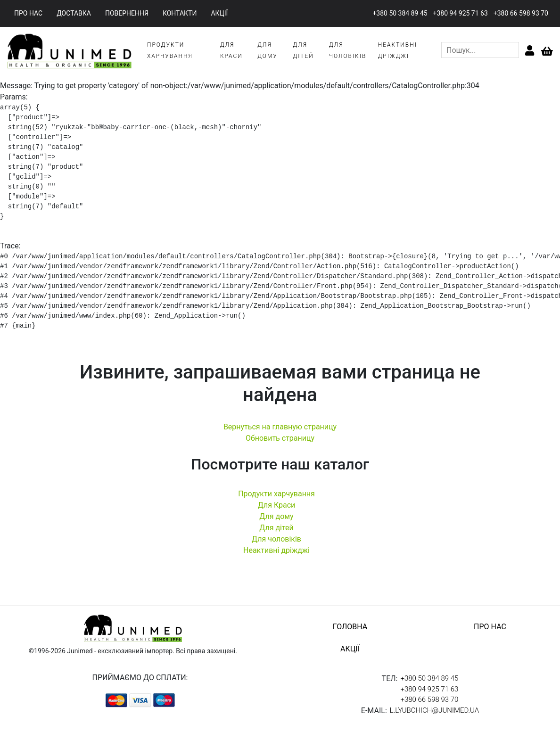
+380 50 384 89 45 (400, 13)
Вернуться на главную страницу (280, 427)
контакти (180, 13)
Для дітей (276, 528)
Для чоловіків (276, 539)
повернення (127, 13)
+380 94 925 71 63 (461, 13)
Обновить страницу (280, 438)
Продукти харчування (276, 494)
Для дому (276, 516)
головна (350, 627)
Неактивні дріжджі (276, 550)
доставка (74, 13)
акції (219, 13)
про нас (28, 13)
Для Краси (277, 505)
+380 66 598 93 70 (521, 13)
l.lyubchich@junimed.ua (434, 710)
